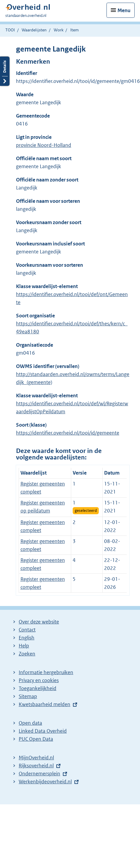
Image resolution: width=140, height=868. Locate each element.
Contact (27, 630)
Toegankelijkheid (38, 688)
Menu (124, 10)
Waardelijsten (34, 30)
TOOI (10, 30)
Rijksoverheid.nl (36, 766)
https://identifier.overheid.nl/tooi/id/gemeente (68, 433)
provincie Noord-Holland (44, 145)
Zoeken (27, 654)
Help (24, 646)
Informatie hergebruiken (46, 672)
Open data (30, 723)
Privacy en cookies (39, 680)
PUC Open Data (36, 739)
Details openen (5, 71)
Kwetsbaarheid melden (44, 704)
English (27, 638)
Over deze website (39, 622)
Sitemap (28, 696)
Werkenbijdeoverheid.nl (45, 782)
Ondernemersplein (39, 774)
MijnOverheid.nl (36, 758)
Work (59, 30)
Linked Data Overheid (43, 731)
